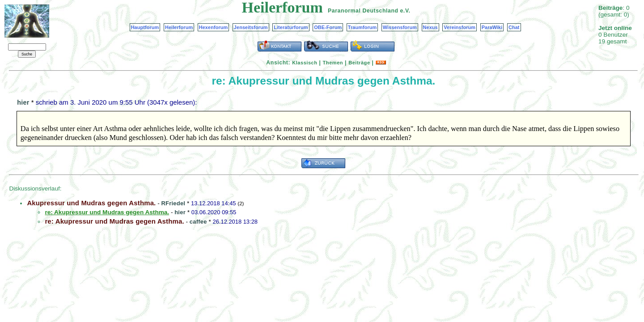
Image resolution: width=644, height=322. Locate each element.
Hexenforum (214, 27)
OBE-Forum (328, 27)
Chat (514, 27)
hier (23, 102)
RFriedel (174, 203)
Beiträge (359, 63)
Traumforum (362, 27)
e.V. (405, 11)
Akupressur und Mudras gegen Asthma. (91, 203)
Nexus (430, 27)
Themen (333, 63)
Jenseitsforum (251, 27)
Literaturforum (291, 27)
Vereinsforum (460, 27)
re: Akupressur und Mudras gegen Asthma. (114, 221)
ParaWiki (492, 27)
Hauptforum (145, 27)
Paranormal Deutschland (363, 11)
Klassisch (305, 63)
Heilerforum (179, 27)
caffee (198, 222)
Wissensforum (400, 27)
